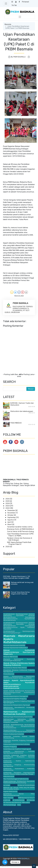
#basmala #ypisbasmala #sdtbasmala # (16, 648)
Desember (11, 510)
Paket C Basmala (8, 798)
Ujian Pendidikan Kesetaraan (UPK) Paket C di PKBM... (20, 535)
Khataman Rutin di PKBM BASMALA (20, 529)
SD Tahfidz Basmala (19, 800)
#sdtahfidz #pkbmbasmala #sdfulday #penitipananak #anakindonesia (19, 752)
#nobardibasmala (9, 674)
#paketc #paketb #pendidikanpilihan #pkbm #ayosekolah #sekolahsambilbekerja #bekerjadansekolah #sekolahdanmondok (19, 684)
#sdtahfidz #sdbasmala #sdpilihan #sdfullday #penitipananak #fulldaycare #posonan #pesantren (19, 757)
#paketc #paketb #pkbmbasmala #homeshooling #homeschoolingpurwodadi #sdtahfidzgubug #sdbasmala (19, 692)
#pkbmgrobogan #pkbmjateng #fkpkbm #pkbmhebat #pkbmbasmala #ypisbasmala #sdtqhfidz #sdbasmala (19, 721)
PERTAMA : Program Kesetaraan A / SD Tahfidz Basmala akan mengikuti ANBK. (16, 577)
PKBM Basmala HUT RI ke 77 (26, 798)
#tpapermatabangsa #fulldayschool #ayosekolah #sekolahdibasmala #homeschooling (19, 782)
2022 (8, 508)
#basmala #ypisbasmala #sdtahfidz (14, 645)
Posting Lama (29, 374)
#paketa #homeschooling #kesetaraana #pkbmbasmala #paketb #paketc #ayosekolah (19, 677)
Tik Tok (14, 5)
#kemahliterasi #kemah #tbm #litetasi (15, 668)
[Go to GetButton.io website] (5, 866)
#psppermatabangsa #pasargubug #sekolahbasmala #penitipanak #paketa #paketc (19, 731)
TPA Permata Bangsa (10, 805)
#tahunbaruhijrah (9, 776)
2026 (8, 499)
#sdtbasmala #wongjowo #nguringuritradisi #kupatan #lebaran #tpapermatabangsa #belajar (19, 773)
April (9, 522)
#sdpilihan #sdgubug (10, 747)
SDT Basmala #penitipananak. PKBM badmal (17, 802)
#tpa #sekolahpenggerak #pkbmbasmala (16, 779)
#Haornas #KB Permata (11, 657)
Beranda (8, 24)
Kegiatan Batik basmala (10, 791)
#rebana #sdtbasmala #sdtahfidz (14, 734)
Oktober (11, 515)
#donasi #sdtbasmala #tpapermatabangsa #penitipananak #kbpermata (19, 652)
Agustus (11, 520)
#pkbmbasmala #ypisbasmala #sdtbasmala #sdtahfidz (19, 713)
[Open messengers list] (5, 862)
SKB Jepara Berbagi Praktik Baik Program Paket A (19, 543)
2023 (8, 506)
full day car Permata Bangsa (26, 785)
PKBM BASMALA (23, 859)
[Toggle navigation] (6, 4)
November (11, 513)
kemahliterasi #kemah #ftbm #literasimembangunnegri (19, 795)
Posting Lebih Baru (11, 374)
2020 (8, 547)
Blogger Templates (22, 862)
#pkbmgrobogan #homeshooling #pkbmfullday (18, 717)
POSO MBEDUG (16, 423)
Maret (10, 524)
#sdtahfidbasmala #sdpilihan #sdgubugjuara (17, 749)
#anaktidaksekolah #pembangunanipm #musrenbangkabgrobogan (19, 632)
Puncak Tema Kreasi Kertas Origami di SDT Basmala (20, 593)
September (12, 517)
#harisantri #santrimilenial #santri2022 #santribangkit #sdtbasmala (19, 660)
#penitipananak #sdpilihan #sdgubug (15, 699)
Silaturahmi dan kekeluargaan (22, 411)
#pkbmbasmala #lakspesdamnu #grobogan (17, 705)
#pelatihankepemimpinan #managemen (16, 696)
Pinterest (26, 2)
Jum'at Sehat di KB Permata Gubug (20, 531)
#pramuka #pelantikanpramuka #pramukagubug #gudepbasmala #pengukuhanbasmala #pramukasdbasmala (19, 726)
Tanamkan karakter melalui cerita (20, 527)
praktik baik (7, 800)
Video (19, 805)
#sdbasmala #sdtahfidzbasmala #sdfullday (17, 744)
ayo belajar (7, 785)
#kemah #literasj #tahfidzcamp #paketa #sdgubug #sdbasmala (19, 664)
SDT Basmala (31, 800)
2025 (8, 501)
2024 (8, 503)
